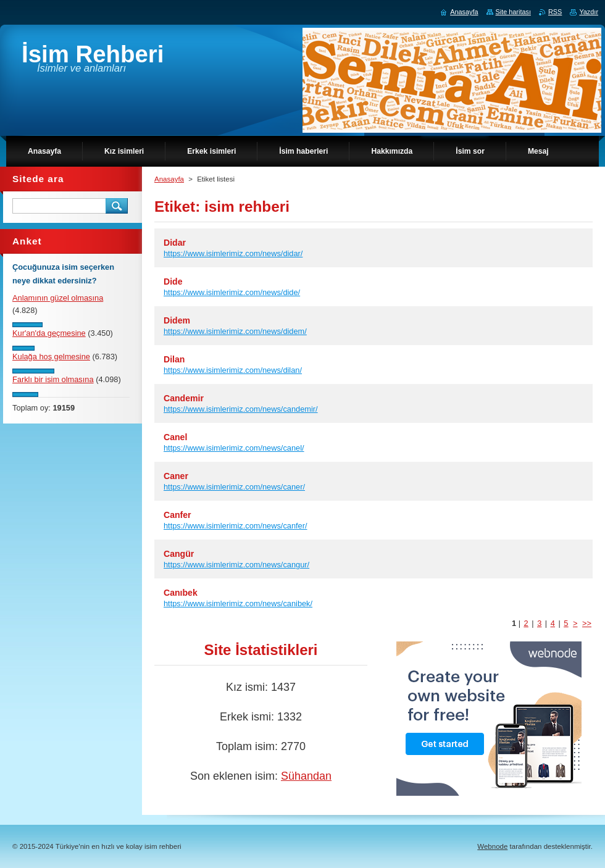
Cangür (179, 554)
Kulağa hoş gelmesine (51, 357)
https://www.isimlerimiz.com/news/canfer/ (236, 526)
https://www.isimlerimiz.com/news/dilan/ (233, 370)
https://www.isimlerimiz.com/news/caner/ (234, 487)
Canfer (177, 515)
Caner (176, 476)
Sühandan (306, 776)
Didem (177, 320)
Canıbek (181, 593)
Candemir (184, 398)
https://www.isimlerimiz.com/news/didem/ (235, 331)
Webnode (492, 846)
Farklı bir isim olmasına (53, 379)
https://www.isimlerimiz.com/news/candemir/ (241, 409)
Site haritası (513, 12)
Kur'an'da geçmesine (49, 333)
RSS (555, 12)
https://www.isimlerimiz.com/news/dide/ (232, 292)
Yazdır (589, 12)
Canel (175, 437)
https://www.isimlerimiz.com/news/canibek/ (238, 603)
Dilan (174, 359)
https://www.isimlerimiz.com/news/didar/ (233, 253)
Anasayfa (169, 179)
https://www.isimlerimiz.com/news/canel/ (234, 448)
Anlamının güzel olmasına (58, 298)
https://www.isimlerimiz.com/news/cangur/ (236, 565)
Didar (175, 243)
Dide (173, 282)
